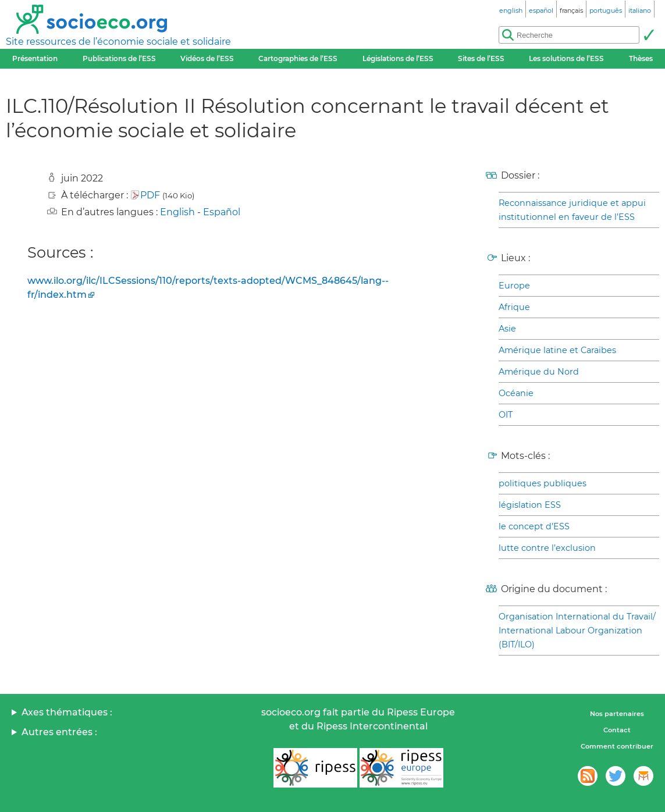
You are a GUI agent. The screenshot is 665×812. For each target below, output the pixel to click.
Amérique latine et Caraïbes (557, 350)
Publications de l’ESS (119, 58)
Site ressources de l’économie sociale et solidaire (118, 42)
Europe (514, 286)
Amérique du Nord (539, 372)
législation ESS (530, 505)
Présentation (35, 58)
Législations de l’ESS (398, 58)
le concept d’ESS (534, 526)
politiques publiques (543, 483)
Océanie (516, 393)
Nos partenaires (617, 714)
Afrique (514, 307)
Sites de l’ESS (481, 58)
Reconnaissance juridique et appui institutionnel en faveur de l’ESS (572, 210)
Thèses (641, 58)
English (177, 212)
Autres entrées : (59, 732)
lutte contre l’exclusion (547, 548)
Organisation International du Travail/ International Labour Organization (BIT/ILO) (577, 631)
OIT (506, 415)
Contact (617, 730)
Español (222, 212)
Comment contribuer (617, 746)
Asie (507, 329)
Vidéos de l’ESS (207, 58)
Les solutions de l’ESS (566, 58)
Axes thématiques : (67, 712)
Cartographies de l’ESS (298, 58)
